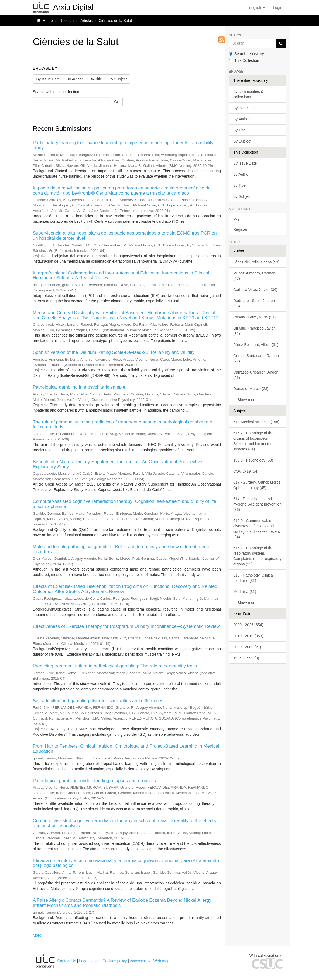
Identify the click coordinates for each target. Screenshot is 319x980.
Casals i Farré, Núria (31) (254, 317)
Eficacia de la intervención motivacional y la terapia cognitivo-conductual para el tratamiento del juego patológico (126, 863)
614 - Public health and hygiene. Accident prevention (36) (257, 504)
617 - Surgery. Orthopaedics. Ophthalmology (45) (257, 485)
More (37, 935)
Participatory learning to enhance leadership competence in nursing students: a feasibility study (123, 145)
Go (117, 102)
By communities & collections (248, 94)
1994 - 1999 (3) (246, 658)
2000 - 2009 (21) (247, 647)
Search (236, 35)
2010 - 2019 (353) (248, 636)
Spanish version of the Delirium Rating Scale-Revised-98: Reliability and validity (114, 352)
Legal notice (89, 961)
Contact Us (67, 961)
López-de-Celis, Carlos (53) (256, 262)
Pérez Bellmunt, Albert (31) (256, 345)
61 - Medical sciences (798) (256, 422)
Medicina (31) (245, 592)
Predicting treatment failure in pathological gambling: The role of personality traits (115, 666)
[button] (257, 8)
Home (48, 21)
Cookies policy (115, 961)
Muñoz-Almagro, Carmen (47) (254, 276)
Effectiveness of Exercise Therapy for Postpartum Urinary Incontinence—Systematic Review (126, 626)
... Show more (245, 400)
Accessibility (140, 961)
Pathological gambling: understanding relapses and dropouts (94, 781)
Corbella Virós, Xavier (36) (255, 290)
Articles (87, 21)
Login (238, 218)
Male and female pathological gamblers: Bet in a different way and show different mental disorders (122, 549)
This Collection (244, 60)
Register (240, 229)
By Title (96, 79)
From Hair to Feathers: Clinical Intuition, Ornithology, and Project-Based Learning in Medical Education (126, 749)
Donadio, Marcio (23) (251, 389)
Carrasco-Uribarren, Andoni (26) (256, 375)
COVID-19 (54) (246, 471)
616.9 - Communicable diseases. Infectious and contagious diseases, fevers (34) (257, 529)
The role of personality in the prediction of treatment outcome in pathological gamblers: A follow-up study (123, 425)
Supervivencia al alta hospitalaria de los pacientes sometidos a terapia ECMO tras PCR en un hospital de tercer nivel (125, 236)
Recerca (67, 21)
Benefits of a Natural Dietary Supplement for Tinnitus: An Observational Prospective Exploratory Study (118, 464)
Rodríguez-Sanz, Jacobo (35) (254, 303)
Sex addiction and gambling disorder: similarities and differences (98, 701)
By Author (75, 79)
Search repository (246, 54)
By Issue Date (48, 79)
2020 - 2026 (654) (248, 625)
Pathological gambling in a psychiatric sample (79, 387)
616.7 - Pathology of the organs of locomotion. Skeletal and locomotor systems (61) (253, 441)
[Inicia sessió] (277, 8)
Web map (162, 961)
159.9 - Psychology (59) (253, 460)
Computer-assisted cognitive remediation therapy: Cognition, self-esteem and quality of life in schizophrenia (125, 504)
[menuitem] (277, 8)
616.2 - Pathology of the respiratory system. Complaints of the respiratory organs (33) (257, 556)
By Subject (118, 79)
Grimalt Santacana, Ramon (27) (256, 358)
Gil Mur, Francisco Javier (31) (254, 331)
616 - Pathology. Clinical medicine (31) (253, 578)
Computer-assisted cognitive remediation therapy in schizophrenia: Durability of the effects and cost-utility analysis (124, 823)
